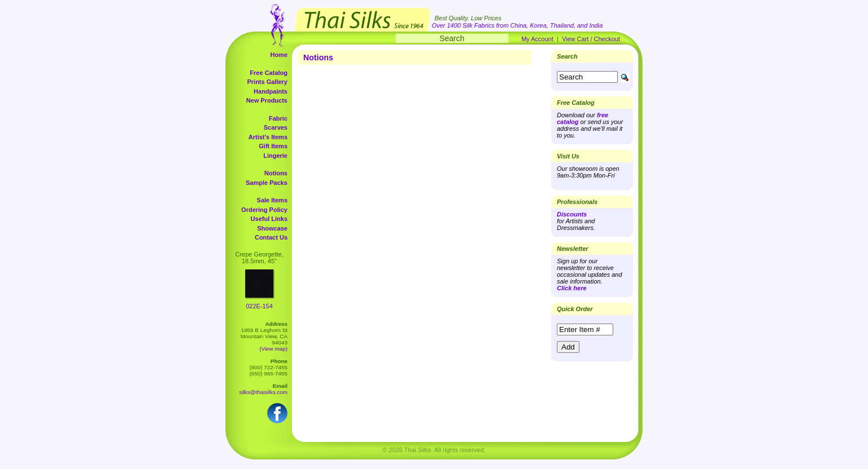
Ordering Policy (264, 210)
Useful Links (269, 219)
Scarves (276, 127)
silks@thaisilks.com (263, 392)
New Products (267, 100)
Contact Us (271, 237)
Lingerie (275, 156)
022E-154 (259, 306)
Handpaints (271, 91)
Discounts (572, 214)
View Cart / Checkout (591, 39)
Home (279, 55)
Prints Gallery (267, 82)
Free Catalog (269, 73)
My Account (537, 39)
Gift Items (273, 146)
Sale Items (272, 200)
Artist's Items (268, 137)
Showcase (272, 228)
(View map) (273, 349)
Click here (572, 288)
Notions (276, 173)
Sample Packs (267, 183)
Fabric (278, 118)
